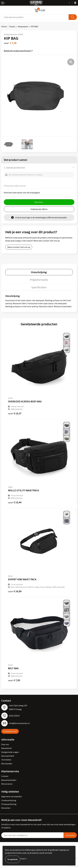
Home (4, 26)
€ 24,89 (15, 591)
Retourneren (7, 784)
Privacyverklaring (9, 804)
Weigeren (23, 859)
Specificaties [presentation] (39, 287)
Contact (5, 776)
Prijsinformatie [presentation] (39, 280)
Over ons (5, 744)
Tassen (12, 26)
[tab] (39, 272)
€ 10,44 (15, 502)
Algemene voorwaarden (12, 796)
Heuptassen (23, 26)
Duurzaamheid (8, 756)
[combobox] (35, 17)
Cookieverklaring (9, 800)
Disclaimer (6, 808)
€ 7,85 (14, 680)
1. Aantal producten (14, 168)
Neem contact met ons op (19, 247)
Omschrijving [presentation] (39, 272)
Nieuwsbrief (6, 748)
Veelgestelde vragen (10, 752)
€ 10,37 (15, 413)
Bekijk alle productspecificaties (18, 51)
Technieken (6, 760)
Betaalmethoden (9, 780)
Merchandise (7, 764)
